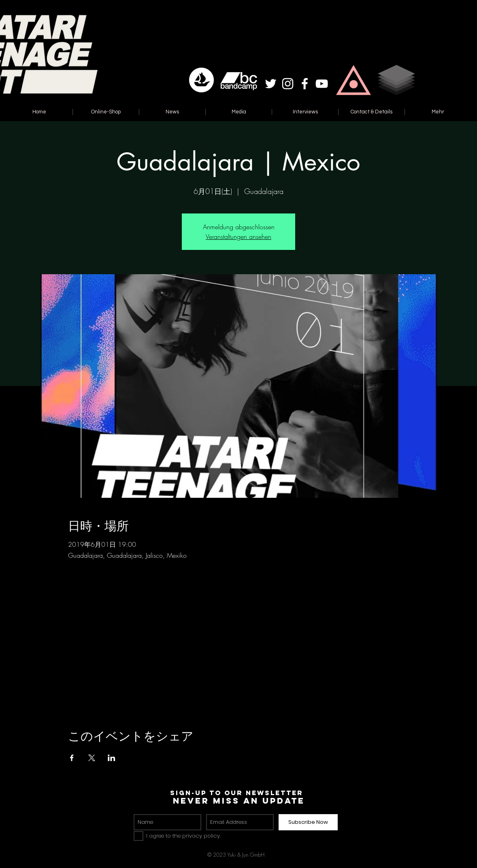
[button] (353, 80)
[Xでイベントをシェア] (92, 758)
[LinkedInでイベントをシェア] (112, 758)
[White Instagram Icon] (288, 84)
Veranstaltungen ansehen (238, 237)
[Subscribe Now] (308, 822)
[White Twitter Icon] (271, 84)
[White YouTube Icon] (322, 84)
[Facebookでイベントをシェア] (72, 758)
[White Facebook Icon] (305, 84)
